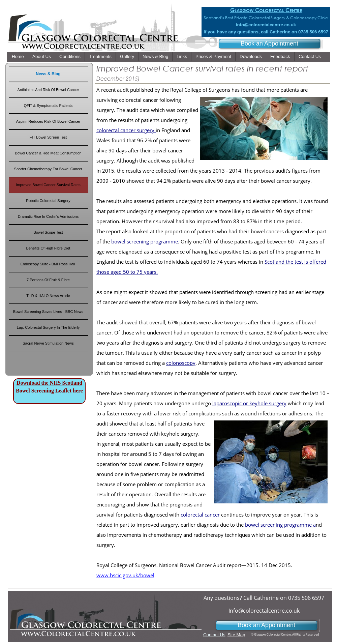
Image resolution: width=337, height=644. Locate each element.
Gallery (127, 56)
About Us (42, 56)
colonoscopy (181, 363)
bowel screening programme (145, 241)
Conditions (70, 56)
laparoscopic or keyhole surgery (249, 403)
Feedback (280, 56)
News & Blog (155, 56)
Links (182, 56)
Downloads (251, 56)
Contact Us (310, 56)
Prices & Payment (213, 56)
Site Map (236, 635)
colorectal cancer (201, 515)
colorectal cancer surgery (126, 130)
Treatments (100, 56)
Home (18, 56)
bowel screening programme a (280, 525)
